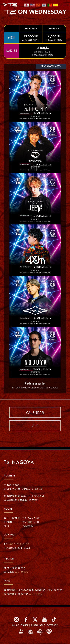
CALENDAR (35, 412)
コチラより (22, 572)
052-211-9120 (20, 544)
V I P (35, 426)
